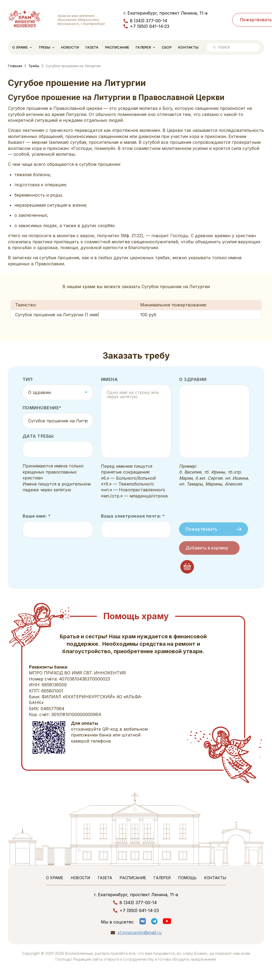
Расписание (117, 47)
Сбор (167, 47)
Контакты (188, 47)
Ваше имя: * (37, 516)
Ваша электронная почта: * (133, 516)
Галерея (143, 47)
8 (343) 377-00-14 (148, 21)
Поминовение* (42, 408)
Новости (70, 47)
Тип (27, 380)
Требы (44, 47)
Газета (92, 47)
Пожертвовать (214, 529)
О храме (20, 47)
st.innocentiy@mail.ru (140, 933)
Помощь (187, 878)
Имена (109, 380)
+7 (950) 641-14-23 (150, 26)
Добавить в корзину (207, 548)
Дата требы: (39, 436)
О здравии (193, 380)
